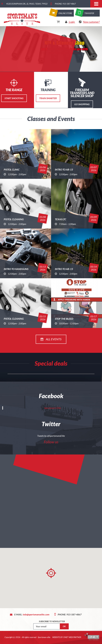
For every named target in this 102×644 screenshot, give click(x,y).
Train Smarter (48, 98)
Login (72, 22)
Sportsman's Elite (53, 408)
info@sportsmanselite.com (36, 614)
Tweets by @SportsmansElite (51, 436)
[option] (51, 49)
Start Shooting (14, 98)
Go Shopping (82, 104)
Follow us (51, 442)
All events (51, 339)
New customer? (91, 22)
